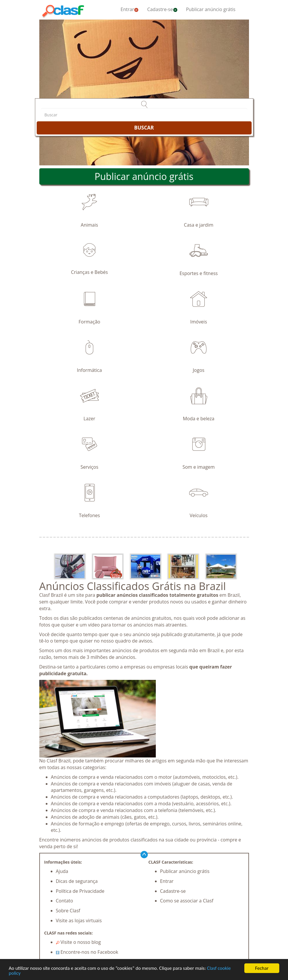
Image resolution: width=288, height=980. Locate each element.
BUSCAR (144, 128)
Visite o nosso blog (78, 942)
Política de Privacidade (80, 891)
